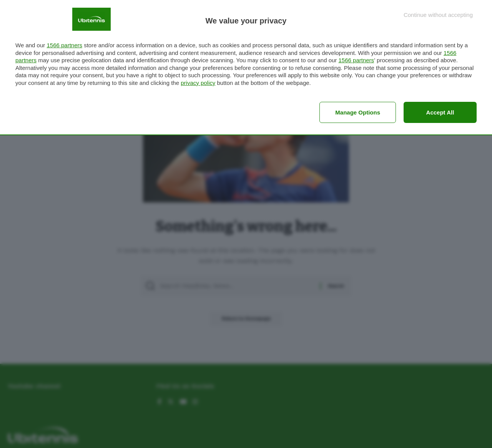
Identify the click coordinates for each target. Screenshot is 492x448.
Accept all (440, 112)
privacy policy (198, 83)
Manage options (358, 112)
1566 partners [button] (64, 45)
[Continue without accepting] (438, 15)
